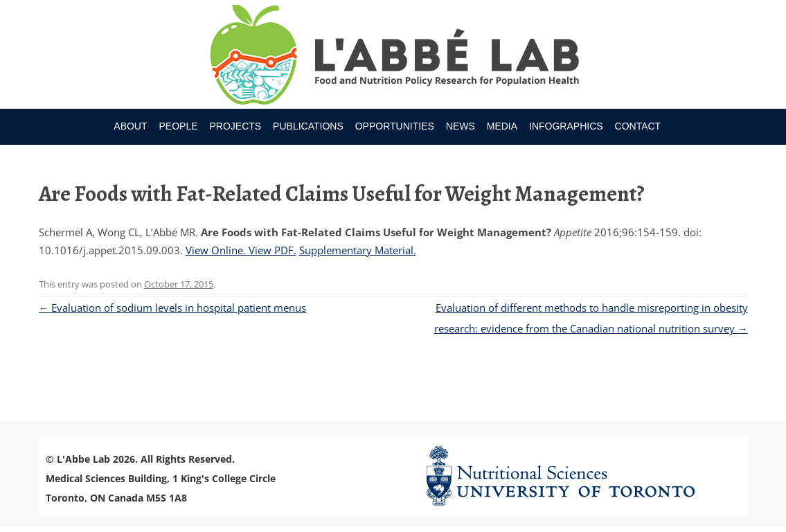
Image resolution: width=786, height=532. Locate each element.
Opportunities (395, 126)
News (461, 126)
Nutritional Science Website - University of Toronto (578, 476)
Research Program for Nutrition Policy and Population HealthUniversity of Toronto (393, 57)
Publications (308, 126)
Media (502, 126)
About (130, 126)
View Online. (217, 250)
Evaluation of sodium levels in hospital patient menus (173, 308)
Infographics (566, 126)
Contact (638, 126)
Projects (235, 126)
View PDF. (273, 250)
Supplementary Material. (358, 250)
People (178, 126)
